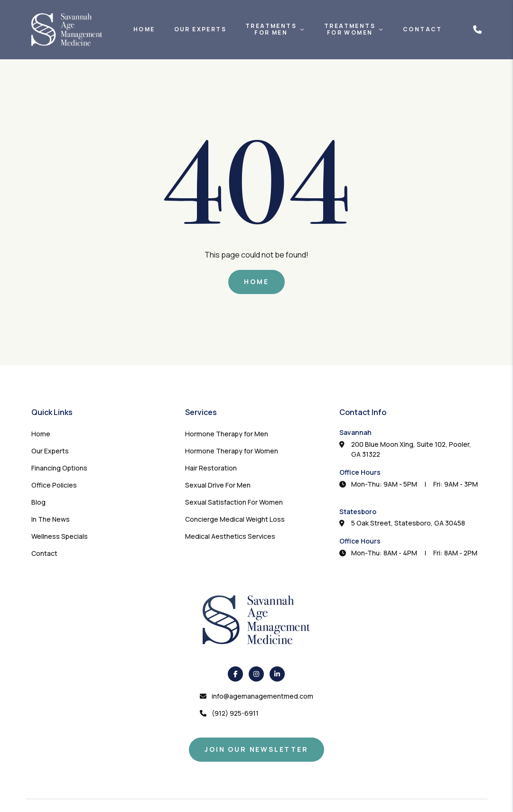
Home (144, 29)
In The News (51, 519)
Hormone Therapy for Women (232, 451)
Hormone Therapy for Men (227, 434)
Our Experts (200, 29)
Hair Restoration (211, 468)
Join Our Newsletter (256, 749)
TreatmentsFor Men (271, 30)
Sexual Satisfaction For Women (234, 502)
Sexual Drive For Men (218, 485)
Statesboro (358, 512)
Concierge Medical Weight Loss (235, 519)
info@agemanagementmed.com (262, 696)
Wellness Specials (60, 536)
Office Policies (54, 485)
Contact (423, 29)
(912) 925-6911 (235, 713)
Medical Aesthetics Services (230, 536)
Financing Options (59, 468)
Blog (38, 502)
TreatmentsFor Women (350, 30)
